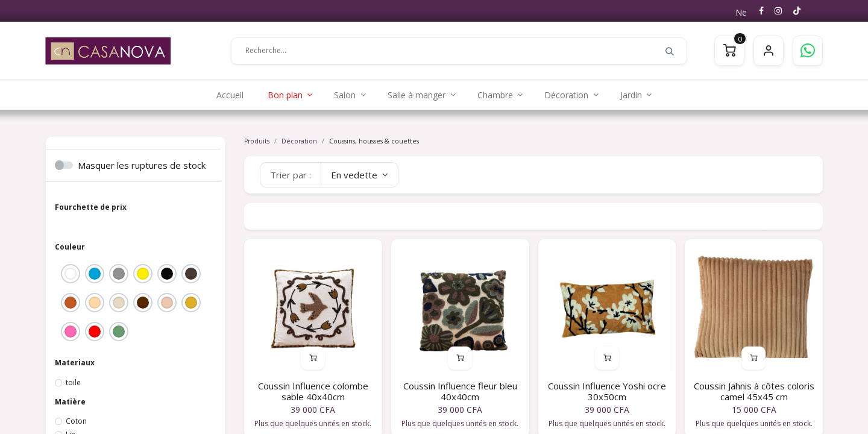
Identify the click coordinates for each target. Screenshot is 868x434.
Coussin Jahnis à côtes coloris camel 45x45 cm (754, 391)
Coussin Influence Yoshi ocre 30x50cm (607, 391)
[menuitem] (230, 95)
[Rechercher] (670, 51)
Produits (257, 141)
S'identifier (769, 51)
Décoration (299, 141)
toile (73, 382)
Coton (76, 421)
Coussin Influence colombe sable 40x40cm (313, 391)
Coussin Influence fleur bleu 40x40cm (460, 391)
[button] (360, 175)
